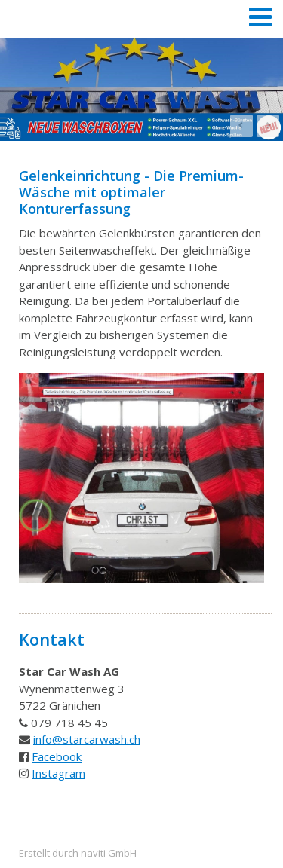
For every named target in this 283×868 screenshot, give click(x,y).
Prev (241, 126)
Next (268, 126)
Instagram (58, 773)
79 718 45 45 (73, 723)
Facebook (57, 756)
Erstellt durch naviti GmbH (78, 853)
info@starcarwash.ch (87, 739)
